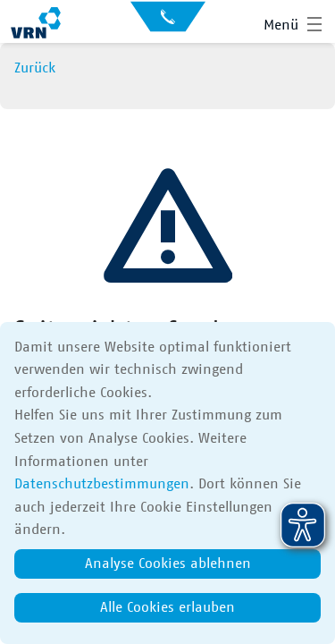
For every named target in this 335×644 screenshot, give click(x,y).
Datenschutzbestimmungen (102, 484)
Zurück (35, 68)
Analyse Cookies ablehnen (168, 563)
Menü (281, 25)
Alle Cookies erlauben (167, 607)
